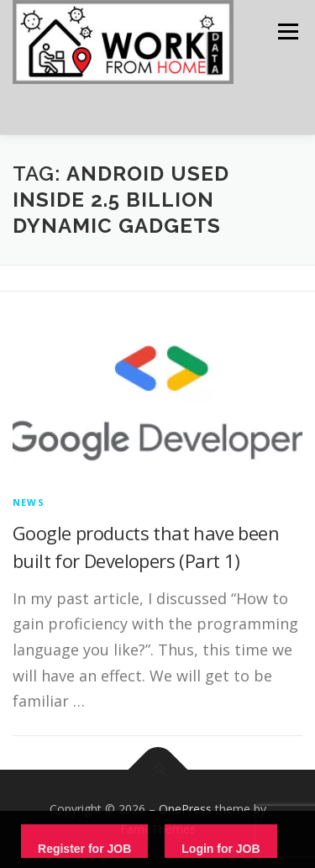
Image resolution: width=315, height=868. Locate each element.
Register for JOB (84, 849)
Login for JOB (220, 849)
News (29, 502)
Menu (287, 32)
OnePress (185, 809)
